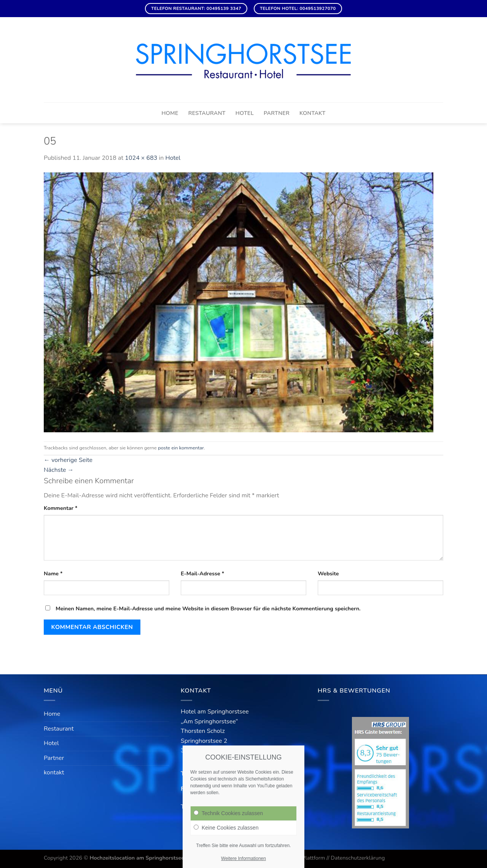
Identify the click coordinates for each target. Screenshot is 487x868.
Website (328, 573)
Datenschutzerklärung (358, 858)
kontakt (313, 113)
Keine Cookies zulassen (226, 828)
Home (170, 113)
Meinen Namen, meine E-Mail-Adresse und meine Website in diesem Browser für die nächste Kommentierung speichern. (208, 608)
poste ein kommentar (181, 448)
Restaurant (207, 113)
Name (53, 573)
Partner (277, 113)
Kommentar (61, 508)
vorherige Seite (68, 460)
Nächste (59, 470)
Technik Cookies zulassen (228, 813)
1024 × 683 (141, 158)
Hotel (245, 113)
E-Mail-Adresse (202, 573)
